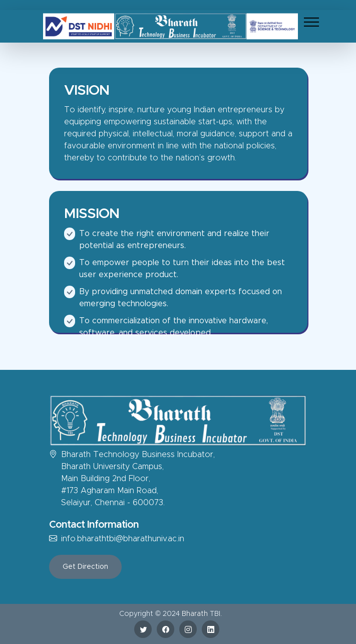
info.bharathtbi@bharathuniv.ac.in (123, 539)
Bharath (195, 614)
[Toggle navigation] (311, 22)
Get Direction (85, 567)
